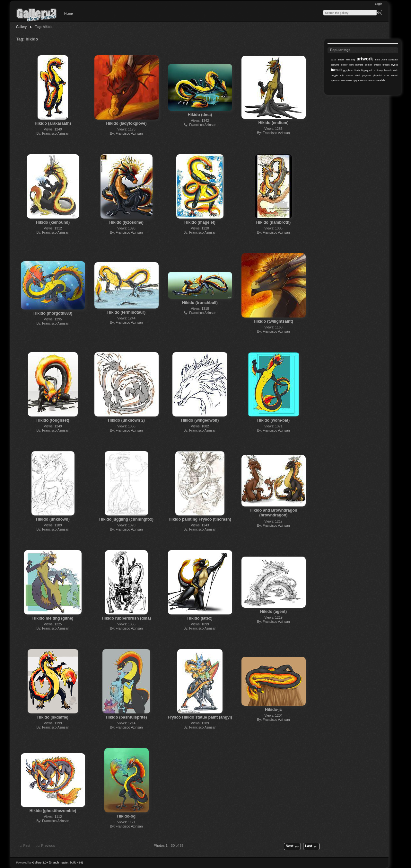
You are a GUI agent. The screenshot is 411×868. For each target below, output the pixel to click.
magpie (334, 75)
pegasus (367, 75)
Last (312, 846)
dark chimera (356, 65)
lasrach (388, 70)
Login (379, 4)
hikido (357, 70)
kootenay (378, 70)
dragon (377, 65)
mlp (342, 75)
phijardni (377, 75)
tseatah (380, 80)
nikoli (358, 75)
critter (344, 65)
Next (293, 846)
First (24, 846)
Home (69, 14)
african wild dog (346, 60)
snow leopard (391, 75)
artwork (365, 59)
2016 (333, 60)
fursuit (336, 70)
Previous (45, 846)
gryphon (348, 70)
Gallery (21, 27)
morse (350, 75)
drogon (386, 65)
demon (368, 65)
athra (377, 60)
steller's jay (352, 81)
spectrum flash (338, 81)
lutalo (395, 70)
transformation (367, 81)
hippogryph (367, 70)
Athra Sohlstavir (390, 60)
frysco (395, 65)
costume (335, 65)
